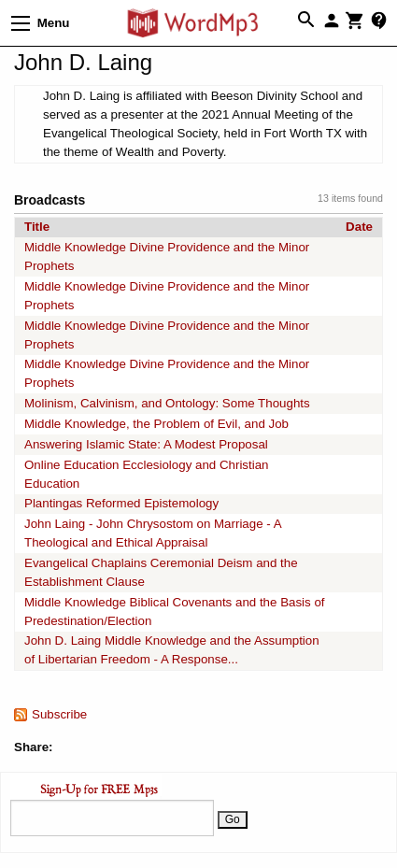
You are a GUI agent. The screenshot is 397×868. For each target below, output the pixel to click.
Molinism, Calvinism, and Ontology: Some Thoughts (167, 403)
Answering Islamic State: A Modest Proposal (146, 444)
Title (37, 227)
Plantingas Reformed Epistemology (121, 503)
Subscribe (59, 714)
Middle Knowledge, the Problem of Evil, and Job (156, 424)
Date (359, 227)
